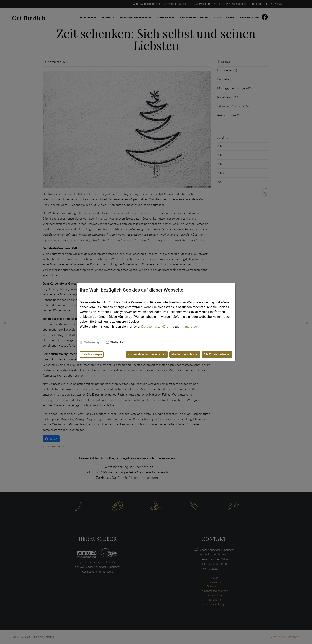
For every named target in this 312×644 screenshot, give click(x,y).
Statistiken (118, 342)
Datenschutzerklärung (157, 326)
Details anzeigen (92, 354)
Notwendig (91, 342)
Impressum (192, 326)
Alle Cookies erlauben (217, 354)
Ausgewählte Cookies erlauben (147, 354)
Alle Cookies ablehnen (185, 354)
